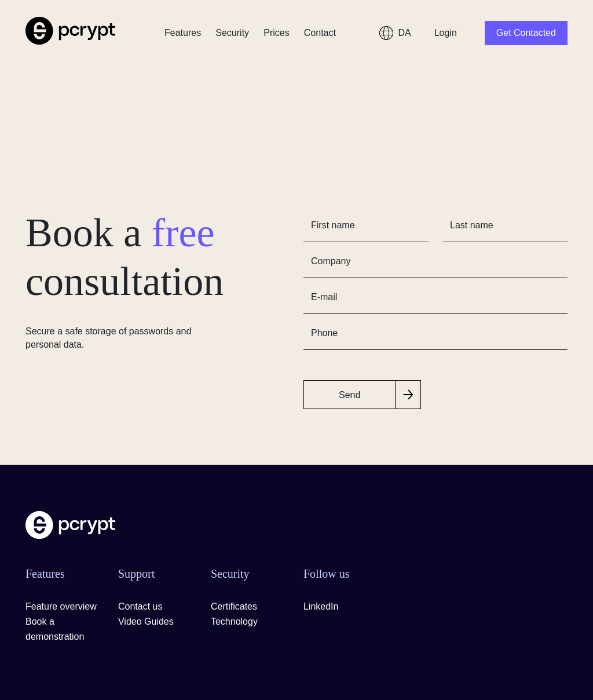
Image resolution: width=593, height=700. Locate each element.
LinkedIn (321, 606)
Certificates (234, 606)
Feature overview (61, 606)
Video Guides (146, 621)
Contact (320, 33)
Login (446, 33)
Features (183, 33)
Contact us (140, 606)
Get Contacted (526, 33)
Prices (276, 33)
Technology (234, 621)
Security (232, 33)
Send (349, 395)
